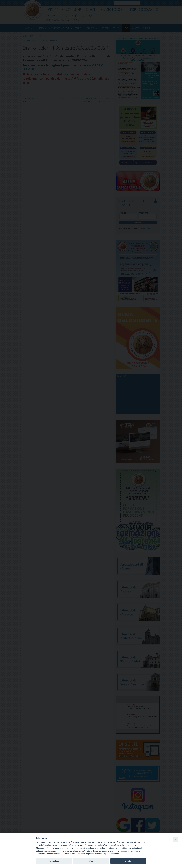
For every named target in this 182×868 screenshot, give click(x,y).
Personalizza (54, 861)
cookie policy (105, 854)
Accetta (128, 861)
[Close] (175, 839)
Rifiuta (91, 861)
